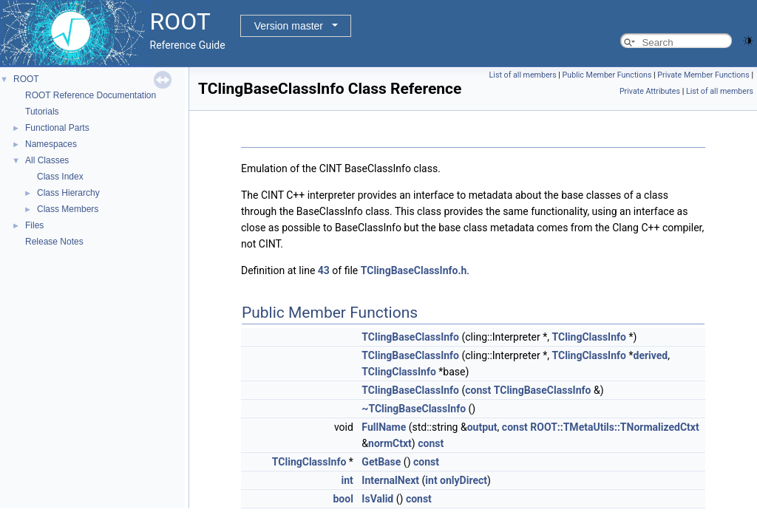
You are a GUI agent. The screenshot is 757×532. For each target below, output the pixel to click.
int (347, 480)
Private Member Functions (703, 75)
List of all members (523, 75)
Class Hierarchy (68, 193)
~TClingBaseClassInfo (414, 409)
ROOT (26, 79)
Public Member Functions (607, 75)
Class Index (60, 177)
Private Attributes (650, 91)
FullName (384, 427)
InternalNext (390, 480)
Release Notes (54, 242)
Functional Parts (57, 128)
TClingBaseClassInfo (410, 337)
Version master (289, 26)
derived (651, 355)
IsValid (377, 499)
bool (343, 499)
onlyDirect (464, 480)
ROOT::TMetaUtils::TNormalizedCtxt (614, 427)
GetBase (381, 462)
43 (324, 270)
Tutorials (42, 112)
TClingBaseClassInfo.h (414, 270)
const (478, 390)
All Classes (47, 160)
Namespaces (51, 144)
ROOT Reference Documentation (91, 95)
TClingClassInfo (589, 337)
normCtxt (390, 443)
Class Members (68, 209)
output (482, 427)
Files (34, 225)
